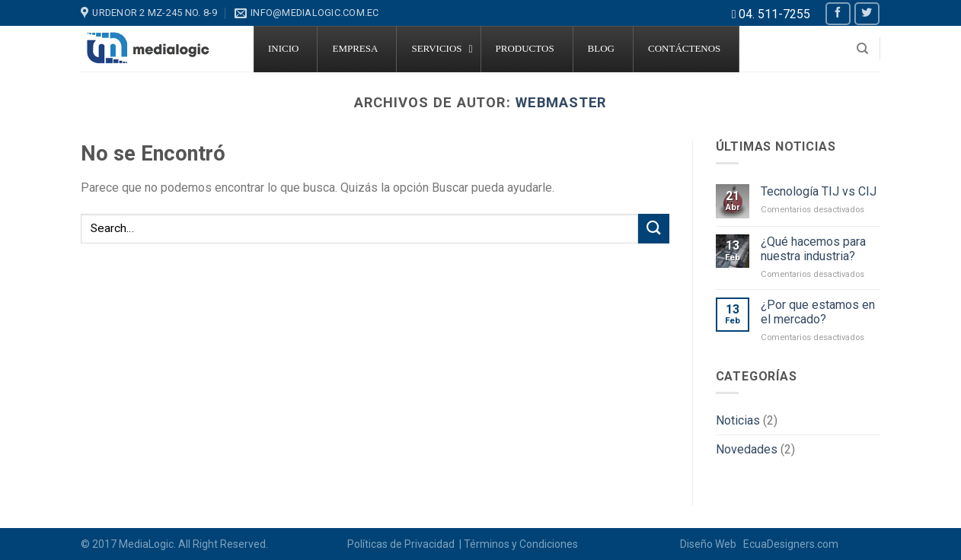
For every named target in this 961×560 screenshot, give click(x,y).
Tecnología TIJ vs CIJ (819, 191)
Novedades (747, 449)
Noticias (738, 420)
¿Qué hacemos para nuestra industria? (813, 249)
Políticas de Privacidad (402, 544)
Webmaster (561, 102)
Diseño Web (710, 544)
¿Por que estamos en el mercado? (818, 312)
